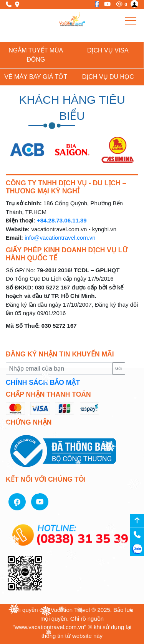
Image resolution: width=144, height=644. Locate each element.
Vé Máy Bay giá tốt (36, 77)
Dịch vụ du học (108, 77)
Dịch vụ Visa (108, 50)
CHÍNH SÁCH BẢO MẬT (43, 382)
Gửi (118, 369)
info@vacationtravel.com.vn (60, 238)
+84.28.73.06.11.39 (62, 220)
